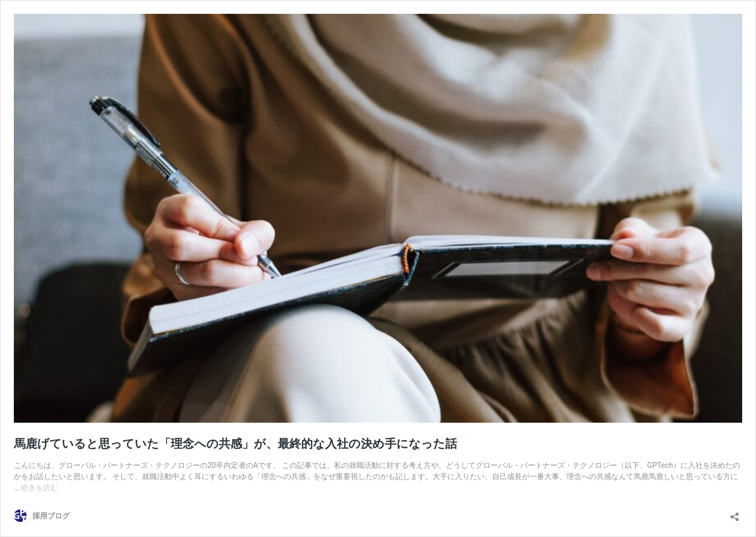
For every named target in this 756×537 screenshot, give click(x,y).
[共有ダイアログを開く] (735, 513)
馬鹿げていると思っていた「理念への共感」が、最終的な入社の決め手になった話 (235, 444)
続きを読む (39, 488)
